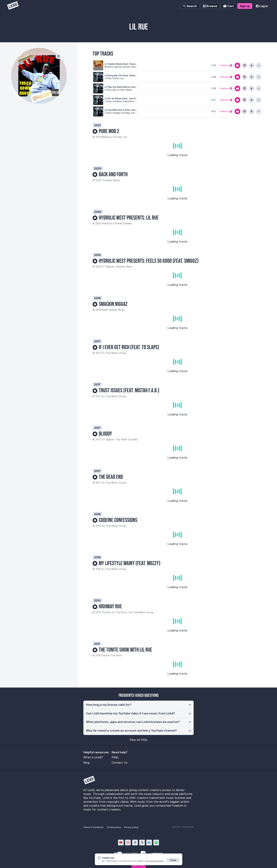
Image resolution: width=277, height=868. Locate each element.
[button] (138, 705)
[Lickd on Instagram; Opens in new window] (128, 843)
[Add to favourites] (244, 65)
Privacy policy (131, 827)
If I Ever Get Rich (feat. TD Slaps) (129, 347)
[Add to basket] (237, 65)
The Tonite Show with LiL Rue (125, 650)
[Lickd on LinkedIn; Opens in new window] (149, 843)
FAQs (115, 757)
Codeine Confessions (118, 520)
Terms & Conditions (94, 827)
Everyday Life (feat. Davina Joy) (125, 75)
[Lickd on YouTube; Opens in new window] (121, 843)
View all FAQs (138, 740)
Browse (210, 6)
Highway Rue (110, 607)
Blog (86, 763)
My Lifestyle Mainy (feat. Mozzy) (130, 563)
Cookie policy (114, 827)
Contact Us (120, 763)
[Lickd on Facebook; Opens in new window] (135, 843)
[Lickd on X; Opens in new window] (142, 843)
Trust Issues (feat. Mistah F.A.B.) (129, 391)
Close (173, 860)
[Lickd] (13, 6)
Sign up (245, 6)
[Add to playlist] (252, 65)
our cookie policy (155, 861)
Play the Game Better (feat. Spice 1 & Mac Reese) (134, 87)
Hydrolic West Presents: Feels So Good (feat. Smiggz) (149, 261)
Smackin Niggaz (113, 304)
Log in (262, 6)
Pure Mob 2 (109, 131)
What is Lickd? (93, 757)
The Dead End (111, 477)
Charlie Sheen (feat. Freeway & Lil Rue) (128, 64)
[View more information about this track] (259, 65)
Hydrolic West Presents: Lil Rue (129, 218)
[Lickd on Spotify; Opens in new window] (156, 843)
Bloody (105, 434)
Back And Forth (113, 175)
